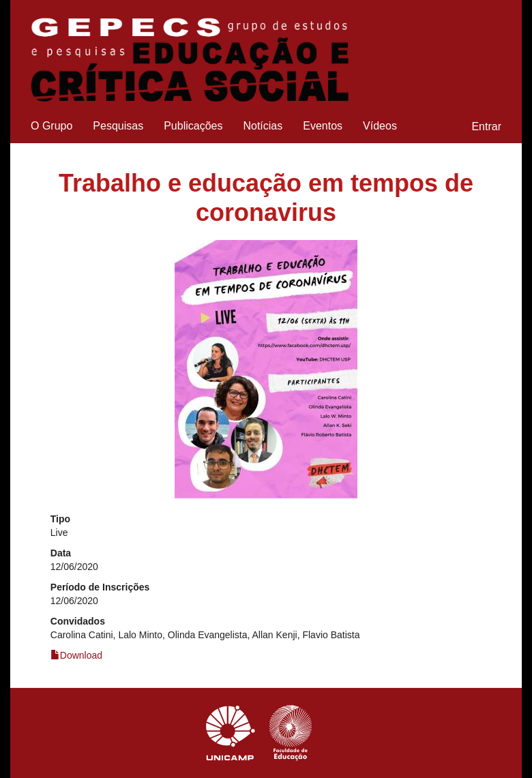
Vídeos (380, 126)
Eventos (323, 126)
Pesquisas (118, 126)
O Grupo (51, 126)
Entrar (486, 126)
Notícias (263, 126)
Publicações (193, 126)
